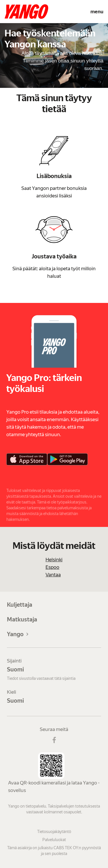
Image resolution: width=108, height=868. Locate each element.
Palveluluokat (54, 840)
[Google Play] (68, 459)
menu (97, 12)
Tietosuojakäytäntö (54, 832)
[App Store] (27, 459)
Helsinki (54, 560)
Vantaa (53, 575)
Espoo (52, 567)
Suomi (15, 669)
